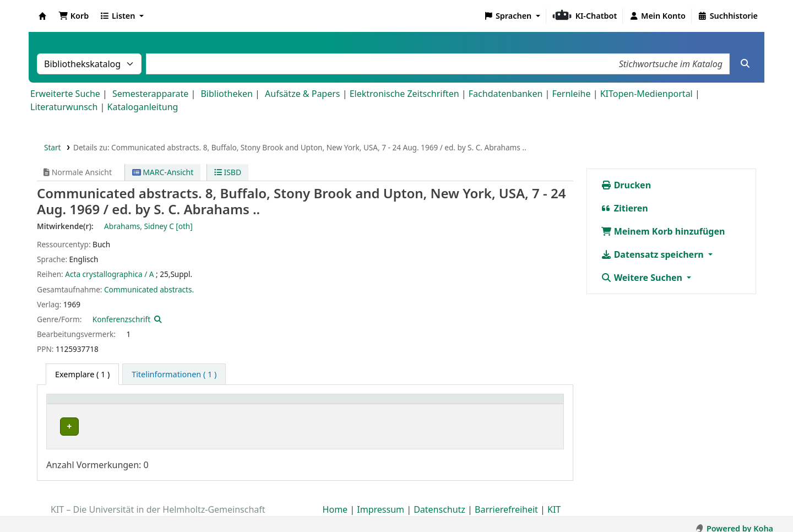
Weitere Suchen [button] (643, 278)
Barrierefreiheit (506, 501)
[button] (74, 16)
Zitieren (624, 208)
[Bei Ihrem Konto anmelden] (657, 16)
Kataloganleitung (143, 107)
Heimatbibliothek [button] (86, 405)
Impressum (381, 501)
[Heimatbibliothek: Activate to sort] (195, 405)
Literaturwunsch (64, 107)
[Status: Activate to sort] (453, 405)
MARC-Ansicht (163, 172)
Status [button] (361, 405)
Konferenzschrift (121, 319)
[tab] (174, 374)
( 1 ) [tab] (82, 374)
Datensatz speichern (653, 254)
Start (53, 147)
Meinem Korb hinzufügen (663, 231)
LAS (63, 427)
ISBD (228, 172)
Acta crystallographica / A (109, 274)
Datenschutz (439, 501)
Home (335, 501)
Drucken (626, 185)
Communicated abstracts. (149, 289)
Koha (42, 16)
